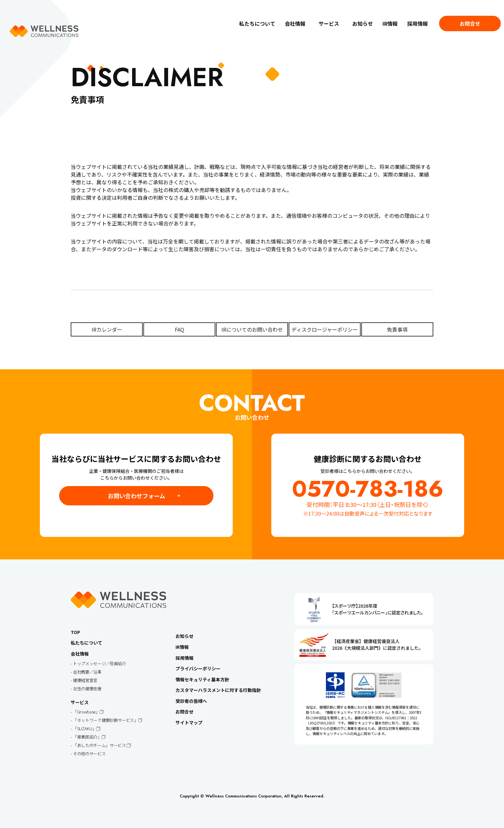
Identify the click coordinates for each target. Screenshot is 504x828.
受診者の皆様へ (191, 701)
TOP (75, 632)
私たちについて (257, 23)
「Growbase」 (86, 712)
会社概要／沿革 (87, 672)
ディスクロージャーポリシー (325, 329)
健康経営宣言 (85, 680)
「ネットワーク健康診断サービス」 (106, 720)
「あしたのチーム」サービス (100, 745)
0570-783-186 (368, 489)
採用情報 (418, 23)
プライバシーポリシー (198, 668)
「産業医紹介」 (87, 737)
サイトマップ (189, 722)
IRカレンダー (107, 329)
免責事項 (397, 329)
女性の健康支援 (87, 689)
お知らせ (363, 23)
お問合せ (470, 23)
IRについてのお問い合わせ (252, 329)
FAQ (180, 329)
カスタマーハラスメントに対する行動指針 (218, 690)
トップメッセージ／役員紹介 (99, 663)
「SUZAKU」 (85, 728)
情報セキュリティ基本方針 (202, 679)
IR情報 (390, 23)
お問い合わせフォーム (136, 496)
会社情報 (295, 23)
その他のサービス (89, 754)
